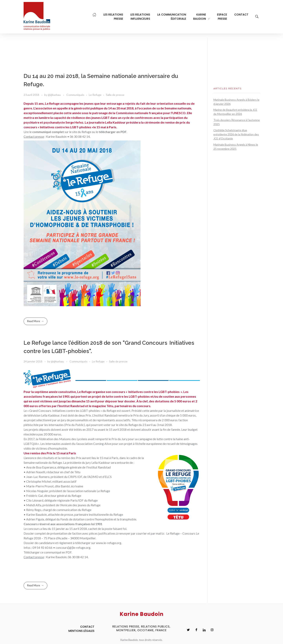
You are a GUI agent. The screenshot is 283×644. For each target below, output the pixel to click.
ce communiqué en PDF (56, 552)
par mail (156, 533)
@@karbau (55, 95)
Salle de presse (115, 95)
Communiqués (75, 95)
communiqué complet (48, 132)
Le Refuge (95, 95)
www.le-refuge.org (109, 543)
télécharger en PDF (113, 132)
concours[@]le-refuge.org (73, 547)
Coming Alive (102, 444)
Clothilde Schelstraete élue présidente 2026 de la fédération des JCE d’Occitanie (236, 134)
